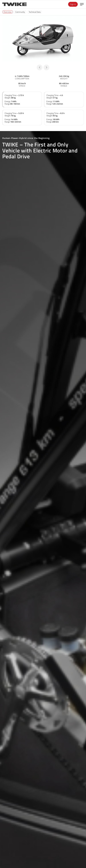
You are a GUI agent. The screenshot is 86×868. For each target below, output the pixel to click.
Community (20, 12)
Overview (8, 12)
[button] (40, 67)
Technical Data (35, 12)
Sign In (73, 4)
